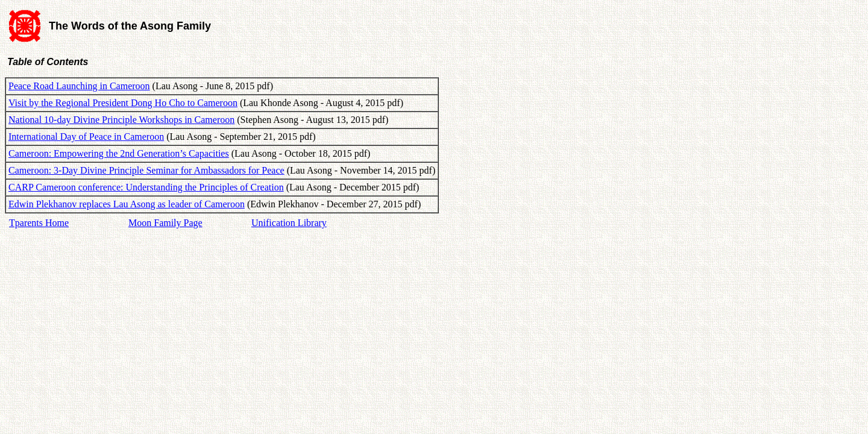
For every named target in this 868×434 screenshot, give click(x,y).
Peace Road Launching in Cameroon (79, 86)
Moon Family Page (165, 223)
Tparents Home (39, 223)
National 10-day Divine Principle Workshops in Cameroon (121, 120)
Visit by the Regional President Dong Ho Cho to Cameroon (123, 103)
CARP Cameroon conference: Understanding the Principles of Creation (146, 187)
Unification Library (289, 223)
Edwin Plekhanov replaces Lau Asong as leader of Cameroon (127, 204)
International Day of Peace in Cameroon (86, 137)
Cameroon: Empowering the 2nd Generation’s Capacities (119, 153)
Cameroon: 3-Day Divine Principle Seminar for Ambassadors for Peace (146, 170)
